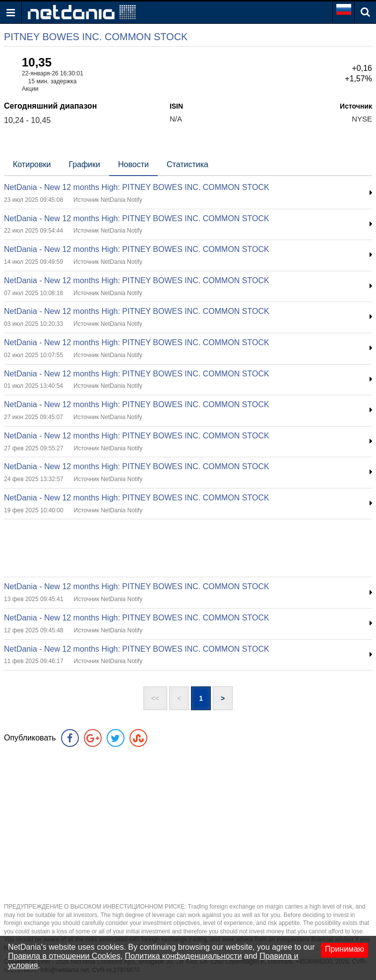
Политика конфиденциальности (184, 956)
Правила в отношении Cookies (64, 956)
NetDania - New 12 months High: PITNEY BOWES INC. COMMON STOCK (137, 187)
